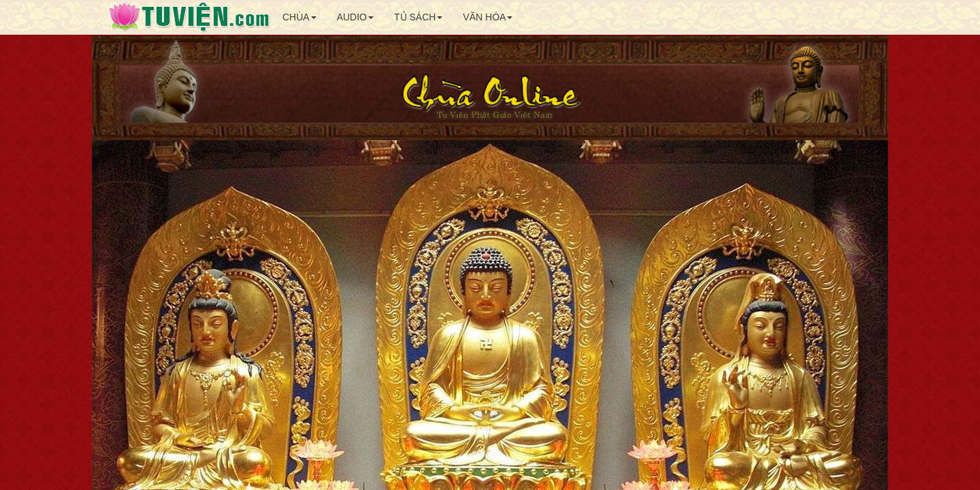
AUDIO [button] (355, 17)
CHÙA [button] (299, 17)
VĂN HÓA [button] (488, 17)
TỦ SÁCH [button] (418, 17)
